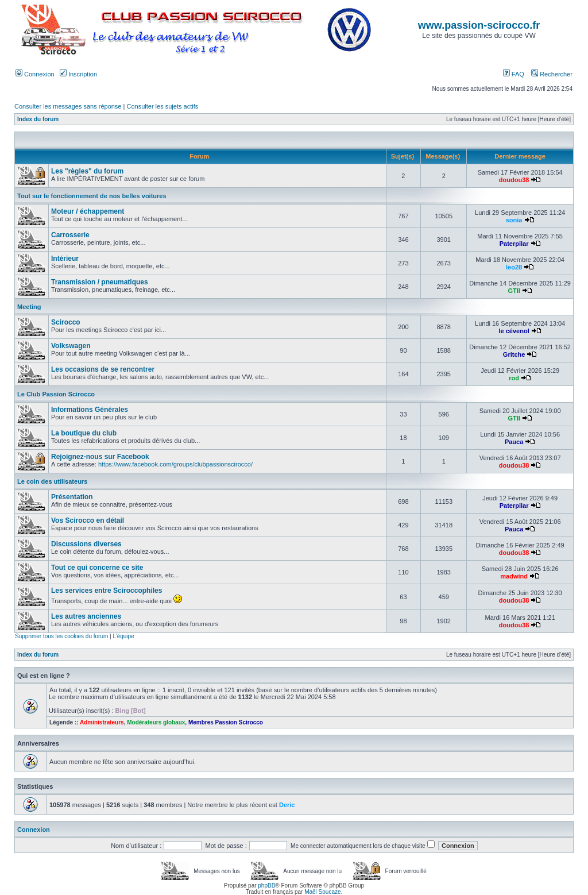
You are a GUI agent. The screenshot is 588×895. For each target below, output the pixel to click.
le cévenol (514, 331)
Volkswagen (71, 346)
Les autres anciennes (86, 616)
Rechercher (552, 74)
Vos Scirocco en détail (88, 520)
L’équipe (123, 636)
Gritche (514, 354)
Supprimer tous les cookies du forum (61, 636)
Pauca (514, 442)
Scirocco (66, 322)
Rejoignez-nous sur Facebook (100, 457)
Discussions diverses (86, 544)
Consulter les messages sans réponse (68, 106)
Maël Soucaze (322, 892)
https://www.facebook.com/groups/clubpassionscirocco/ (175, 464)
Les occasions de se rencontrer (103, 369)
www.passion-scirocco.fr (479, 25)
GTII (514, 291)
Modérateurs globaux (156, 722)
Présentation (72, 497)
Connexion (35, 74)
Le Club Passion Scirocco (56, 394)
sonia (514, 220)
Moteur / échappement (88, 211)
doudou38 (514, 180)
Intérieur (65, 259)
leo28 (514, 267)
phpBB (266, 886)
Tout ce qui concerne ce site (97, 568)
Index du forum (38, 119)
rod (514, 378)
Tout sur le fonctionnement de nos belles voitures (92, 196)
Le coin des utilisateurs (52, 481)
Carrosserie (70, 235)
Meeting (29, 307)
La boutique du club (84, 433)
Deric (287, 805)
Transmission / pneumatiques (100, 282)
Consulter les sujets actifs (162, 106)
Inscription (78, 74)
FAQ (514, 74)
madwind (514, 576)
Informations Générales (90, 410)
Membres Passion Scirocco (226, 722)
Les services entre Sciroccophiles (107, 591)
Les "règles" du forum (87, 171)
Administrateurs (102, 722)
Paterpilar (514, 244)
